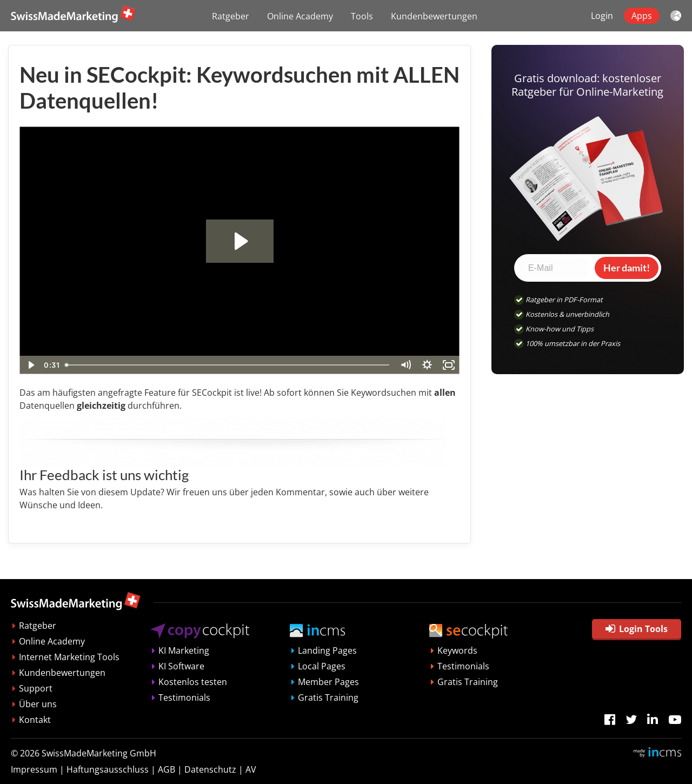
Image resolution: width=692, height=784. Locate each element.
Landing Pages (327, 650)
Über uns (38, 704)
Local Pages (322, 666)
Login (602, 16)
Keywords (457, 650)
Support (36, 688)
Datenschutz (210, 769)
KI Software (181, 666)
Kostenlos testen (193, 682)
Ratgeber (231, 16)
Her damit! (627, 268)
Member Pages (328, 682)
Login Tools (637, 629)
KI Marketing (184, 650)
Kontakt (35, 720)
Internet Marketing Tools (69, 657)
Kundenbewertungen (434, 16)
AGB (167, 769)
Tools (362, 16)
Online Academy (300, 16)
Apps (642, 16)
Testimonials (184, 697)
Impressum (34, 769)
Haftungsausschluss (108, 769)
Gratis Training (328, 697)
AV (251, 769)
